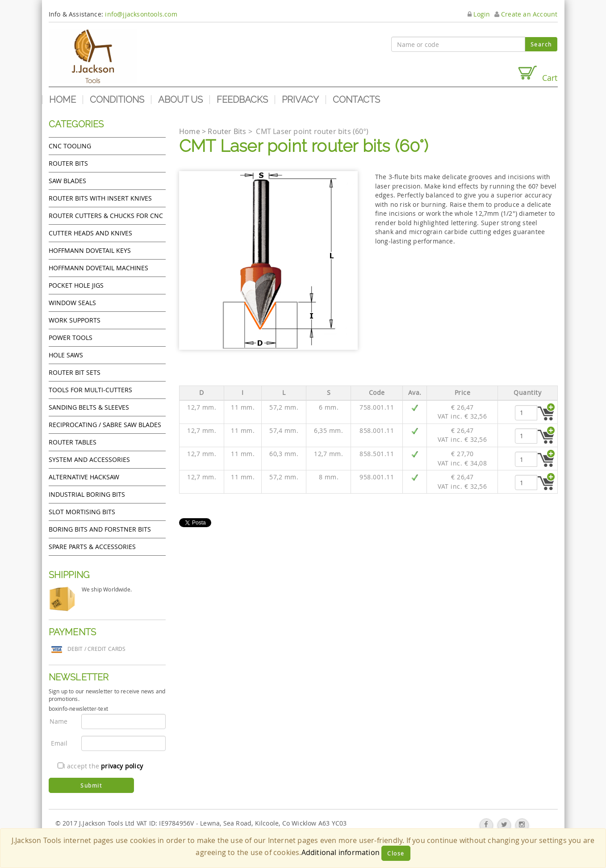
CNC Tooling (70, 146)
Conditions (117, 100)
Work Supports (75, 320)
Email (59, 743)
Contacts (356, 100)
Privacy (300, 100)
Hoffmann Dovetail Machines (98, 268)
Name (59, 721)
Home (63, 100)
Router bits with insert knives (100, 198)
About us (180, 100)
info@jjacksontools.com (141, 14)
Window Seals (72, 303)
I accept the (100, 766)
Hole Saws (66, 355)
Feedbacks (242, 100)
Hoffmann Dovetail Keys (90, 250)
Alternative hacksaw (84, 477)
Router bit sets (75, 372)
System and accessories (89, 459)
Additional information (341, 852)
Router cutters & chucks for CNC (106, 216)
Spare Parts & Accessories (92, 547)
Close (396, 853)
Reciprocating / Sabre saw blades (105, 425)
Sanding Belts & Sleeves (89, 407)
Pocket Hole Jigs (76, 285)
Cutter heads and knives (90, 233)
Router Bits (68, 163)
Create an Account (526, 14)
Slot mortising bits (82, 512)
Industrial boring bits (87, 494)
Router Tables (73, 442)
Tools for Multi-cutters (90, 390)
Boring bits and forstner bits (100, 529)
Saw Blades (67, 181)
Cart (537, 74)
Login (479, 14)
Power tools (71, 338)
